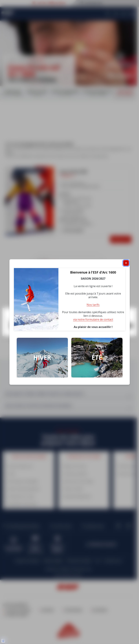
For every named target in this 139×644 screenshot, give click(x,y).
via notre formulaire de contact (93, 320)
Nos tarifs (93, 305)
